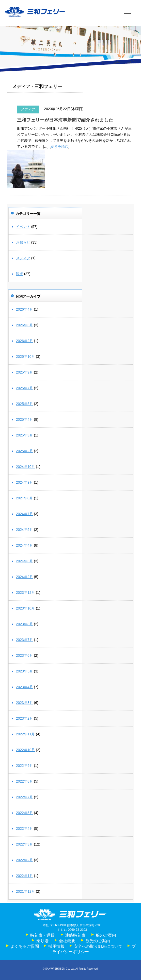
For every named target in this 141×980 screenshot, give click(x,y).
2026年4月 (25, 309)
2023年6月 (25, 655)
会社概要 (67, 941)
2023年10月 (26, 608)
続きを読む (59, 146)
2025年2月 (25, 451)
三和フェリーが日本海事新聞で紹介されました (65, 120)
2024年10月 (26, 467)
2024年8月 (25, 498)
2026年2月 (25, 341)
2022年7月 (25, 797)
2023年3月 (25, 703)
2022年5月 (25, 813)
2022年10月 (26, 750)
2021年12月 (26, 891)
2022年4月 (25, 829)
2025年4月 (25, 419)
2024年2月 (25, 577)
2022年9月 (25, 766)
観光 (20, 274)
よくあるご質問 (25, 946)
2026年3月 (25, 325)
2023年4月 (25, 687)
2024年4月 (25, 545)
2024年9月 (25, 482)
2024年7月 (25, 514)
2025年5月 (25, 404)
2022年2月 (25, 860)
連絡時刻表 (75, 935)
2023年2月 (25, 718)
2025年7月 (25, 388)
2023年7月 (25, 640)
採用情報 (56, 946)
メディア (28, 109)
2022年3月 (25, 844)
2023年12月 (26, 593)
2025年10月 (26, 357)
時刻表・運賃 (42, 935)
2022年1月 (25, 876)
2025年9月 (25, 372)
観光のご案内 (98, 941)
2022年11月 (26, 734)
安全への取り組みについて (98, 946)
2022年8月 (25, 781)
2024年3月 (25, 561)
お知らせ (23, 242)
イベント (23, 227)
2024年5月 (25, 530)
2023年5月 (25, 671)
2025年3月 (25, 435)
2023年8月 (25, 624)
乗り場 (42, 941)
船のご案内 (106, 935)
